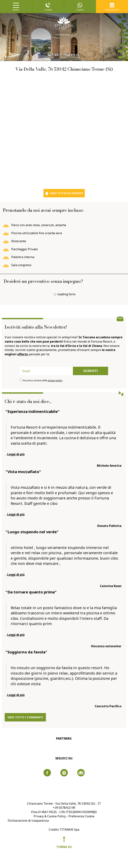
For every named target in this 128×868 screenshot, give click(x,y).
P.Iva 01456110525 (44, 812)
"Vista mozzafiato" (23, 472)
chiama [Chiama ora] (48, 7)
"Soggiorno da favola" (26, 652)
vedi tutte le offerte (64, 193)
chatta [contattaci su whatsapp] (80, 7)
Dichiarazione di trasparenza (28, 821)
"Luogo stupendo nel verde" (32, 532)
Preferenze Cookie (81, 816)
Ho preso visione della (43, 380)
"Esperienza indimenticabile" (33, 411)
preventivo (112, 7)
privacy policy (55, 380)
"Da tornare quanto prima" (31, 592)
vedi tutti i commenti (25, 717)
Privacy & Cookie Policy (50, 816)
